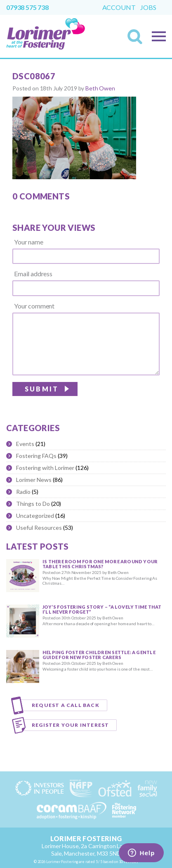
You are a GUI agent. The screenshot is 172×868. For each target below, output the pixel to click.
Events (25, 444)
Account (119, 7)
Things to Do (33, 504)
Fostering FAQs (36, 456)
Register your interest (70, 725)
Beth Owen (100, 88)
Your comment (34, 306)
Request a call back (66, 705)
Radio (23, 492)
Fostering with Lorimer (45, 468)
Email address (33, 274)
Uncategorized (35, 516)
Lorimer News (34, 480)
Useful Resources (39, 528)
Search (137, 39)
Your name (29, 242)
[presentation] (97, 399)
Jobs (148, 7)
